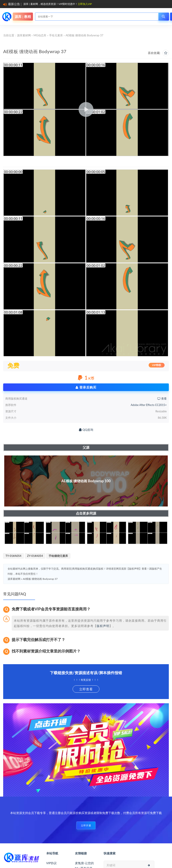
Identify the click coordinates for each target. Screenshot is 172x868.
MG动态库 (40, 35)
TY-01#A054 (13, 556)
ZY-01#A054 (35, 556)
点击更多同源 (86, 513)
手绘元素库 (56, 35)
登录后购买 (86, 387)
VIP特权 (157, 365)
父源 (86, 447)
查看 (162, 399)
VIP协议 (52, 863)
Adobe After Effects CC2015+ (149, 405)
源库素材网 (24, 35)
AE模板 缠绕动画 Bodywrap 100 (86, 481)
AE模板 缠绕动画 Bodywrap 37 (40, 579)
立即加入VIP (85, 4)
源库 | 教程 (23, 16)
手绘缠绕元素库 (58, 556)
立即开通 (86, 825)
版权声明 (103, 626)
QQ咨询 (86, 430)
